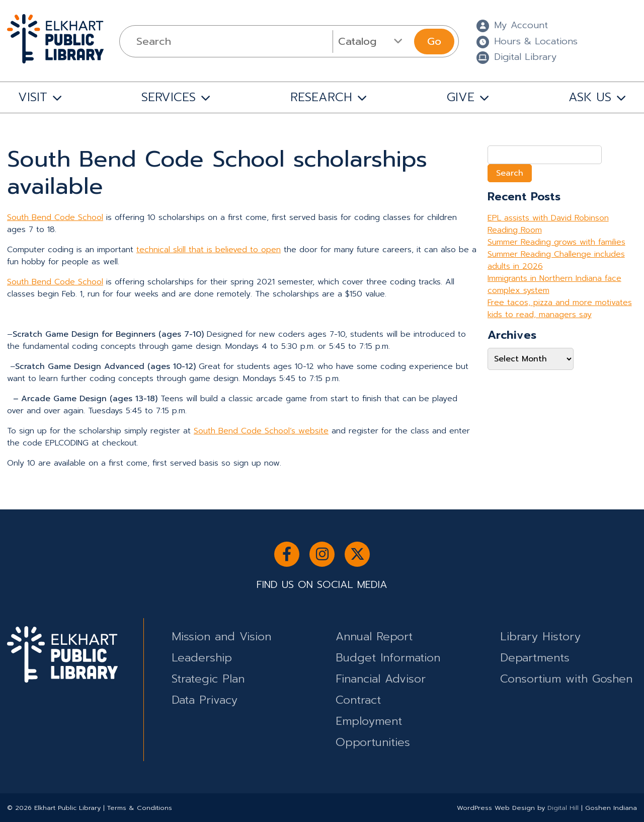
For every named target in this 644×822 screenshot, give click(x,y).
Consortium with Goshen (566, 679)
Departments (535, 658)
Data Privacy (205, 700)
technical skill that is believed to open (209, 250)
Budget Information (388, 658)
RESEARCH (321, 97)
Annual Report (374, 637)
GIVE (461, 97)
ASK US (590, 97)
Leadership (202, 658)
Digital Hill (563, 808)
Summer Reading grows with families (556, 242)
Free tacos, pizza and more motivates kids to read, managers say (560, 309)
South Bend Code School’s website (261, 431)
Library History (540, 637)
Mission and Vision (221, 637)
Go (434, 41)
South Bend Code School (55, 217)
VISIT (33, 97)
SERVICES (169, 97)
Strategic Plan (208, 679)
